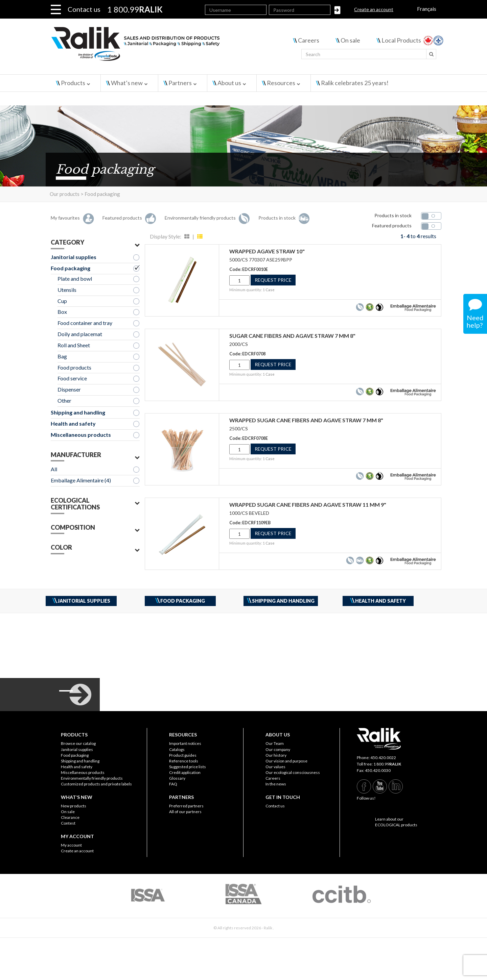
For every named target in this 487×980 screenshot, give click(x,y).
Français (427, 9)
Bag (62, 356)
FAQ (173, 784)
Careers (309, 40)
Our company (278, 749)
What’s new (127, 83)
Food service (72, 378)
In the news (276, 784)
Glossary (177, 778)
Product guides (183, 755)
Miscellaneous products (81, 435)
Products (73, 83)
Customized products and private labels (96, 784)
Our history (276, 755)
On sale (350, 40)
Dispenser (69, 389)
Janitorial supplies (74, 257)
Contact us (84, 9)
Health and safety (73, 423)
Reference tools (184, 761)
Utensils (67, 290)
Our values (275, 767)
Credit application (185, 772)
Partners (180, 83)
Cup (62, 301)
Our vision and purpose (286, 761)
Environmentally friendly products (92, 778)
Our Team (275, 743)
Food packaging (71, 268)
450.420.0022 (383, 758)
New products (74, 806)
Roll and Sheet (74, 345)
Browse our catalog (78, 743)
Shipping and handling (78, 412)
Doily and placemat (80, 334)
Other (64, 400)
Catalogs (177, 749)
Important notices (185, 743)
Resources (281, 83)
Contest (68, 823)
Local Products (401, 40)
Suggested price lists (188, 767)
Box (62, 312)
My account (71, 845)
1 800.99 (387, 764)
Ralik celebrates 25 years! (355, 83)
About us (229, 83)
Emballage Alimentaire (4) (81, 480)
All (54, 469)
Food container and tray (85, 323)
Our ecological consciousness (293, 772)
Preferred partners (186, 806)
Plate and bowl (75, 279)
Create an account (374, 9)
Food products (74, 367)
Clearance (70, 817)
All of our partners (185, 812)
